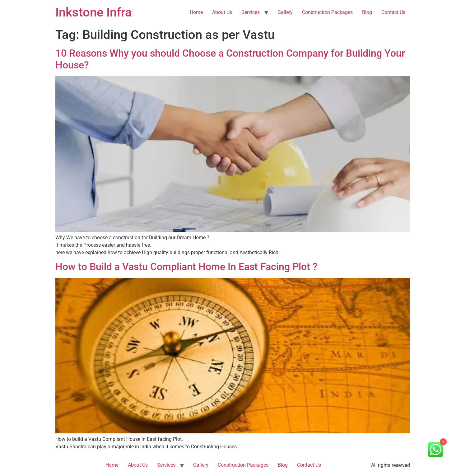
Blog (367, 12)
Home (196, 12)
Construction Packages (327, 12)
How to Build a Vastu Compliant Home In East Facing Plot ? (186, 267)
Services (251, 12)
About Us (222, 12)
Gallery (285, 12)
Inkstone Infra (94, 12)
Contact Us (393, 12)
